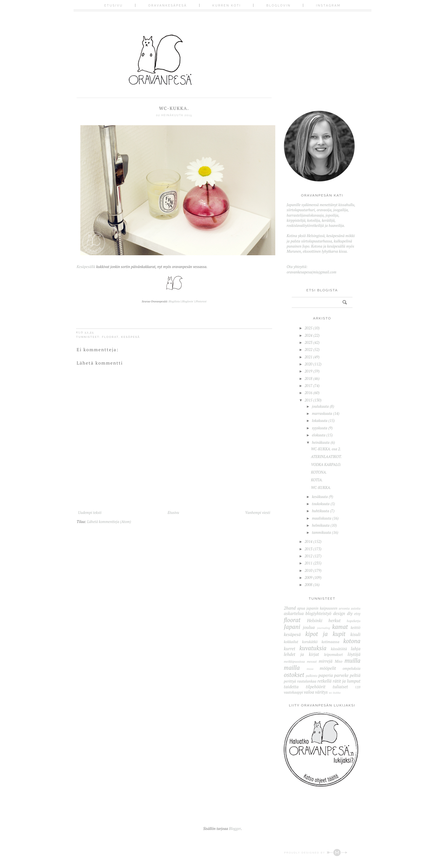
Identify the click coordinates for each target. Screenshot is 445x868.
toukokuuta (321, 504)
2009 (308, 578)
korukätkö (310, 642)
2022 (308, 350)
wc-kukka (335, 693)
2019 (308, 371)
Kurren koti (227, 5)
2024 (308, 335)
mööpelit (328, 668)
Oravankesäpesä (168, 5)
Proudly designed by (316, 853)
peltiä (355, 675)
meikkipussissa (294, 661)
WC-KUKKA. (321, 488)
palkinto (311, 676)
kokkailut (291, 642)
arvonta (344, 608)
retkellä (324, 681)
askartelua (294, 613)
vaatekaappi (293, 692)
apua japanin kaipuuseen (317, 608)
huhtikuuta (321, 511)
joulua (309, 627)
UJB (358, 687)
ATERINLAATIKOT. (327, 457)
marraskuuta (322, 413)
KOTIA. (317, 480)
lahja (356, 649)
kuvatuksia (313, 648)
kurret (289, 649)
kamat (340, 627)
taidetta (291, 687)
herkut (334, 620)
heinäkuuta (321, 442)
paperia (326, 675)
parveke (341, 675)
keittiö (355, 628)
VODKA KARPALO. (326, 465)
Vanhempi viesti (258, 513)
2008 (308, 585)
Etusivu (114, 5)
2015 (308, 400)
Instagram (328, 5)
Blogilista (174, 301)
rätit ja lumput (347, 681)
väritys (321, 692)
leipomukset (333, 654)
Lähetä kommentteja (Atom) (109, 522)
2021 (308, 357)
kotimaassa (330, 642)
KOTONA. (319, 472)
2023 (308, 342)
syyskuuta (320, 428)
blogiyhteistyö (318, 613)
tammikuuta (321, 532)
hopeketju (354, 621)
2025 (308, 328)
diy (350, 613)
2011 (308, 563)
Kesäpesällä (86, 267)
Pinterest (201, 301)
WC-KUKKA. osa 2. (326, 449)
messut (312, 661)
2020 (308, 364)
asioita (356, 608)
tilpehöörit (315, 687)
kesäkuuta (320, 497)
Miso (338, 661)
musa (310, 669)
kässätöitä (339, 649)
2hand (290, 608)
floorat (110, 337)
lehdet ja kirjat (301, 654)
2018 (308, 378)
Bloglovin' (188, 301)
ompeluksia (351, 668)
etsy (357, 614)
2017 (308, 386)
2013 (308, 549)
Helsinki (315, 620)
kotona (352, 641)
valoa (309, 692)
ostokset (294, 675)
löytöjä (354, 654)
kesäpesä (131, 337)
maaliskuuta (322, 518)
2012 (308, 556)
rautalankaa (307, 681)
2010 (308, 570)
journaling (324, 628)
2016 (308, 393)
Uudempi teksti (90, 513)
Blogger (235, 829)
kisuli (355, 634)
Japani (292, 627)
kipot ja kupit (325, 634)
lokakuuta (320, 421)
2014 (308, 541)
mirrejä (326, 661)
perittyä (290, 681)
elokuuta (319, 435)
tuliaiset (340, 687)
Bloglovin (279, 5)
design (339, 613)
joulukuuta (320, 406)
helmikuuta (321, 525)
